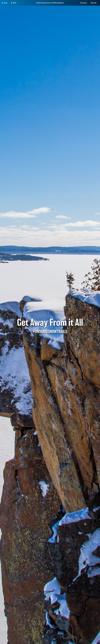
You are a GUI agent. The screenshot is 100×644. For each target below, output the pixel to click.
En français (84, 3)
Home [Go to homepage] (14, 3)
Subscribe (94, 3)
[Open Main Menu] (5, 3)
